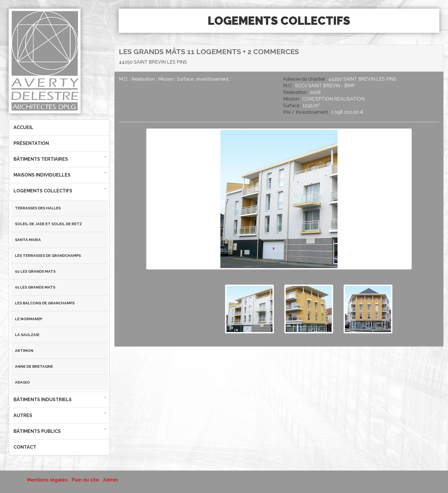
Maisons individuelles (42, 175)
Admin (110, 480)
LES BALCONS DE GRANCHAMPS (45, 303)
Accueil (23, 127)
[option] (279, 202)
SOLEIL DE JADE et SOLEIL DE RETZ (48, 224)
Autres (23, 415)
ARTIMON (24, 351)
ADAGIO (22, 382)
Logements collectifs (43, 191)
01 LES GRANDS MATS (35, 287)
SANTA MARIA (28, 240)
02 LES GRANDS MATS (35, 271)
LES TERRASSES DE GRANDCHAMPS (48, 256)
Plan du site (85, 480)
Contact (25, 447)
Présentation (31, 143)
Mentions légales (47, 480)
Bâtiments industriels (43, 400)
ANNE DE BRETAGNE (34, 366)
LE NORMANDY (29, 319)
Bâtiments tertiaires (41, 159)
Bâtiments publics (37, 431)
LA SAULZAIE (27, 335)
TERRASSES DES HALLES (38, 208)
